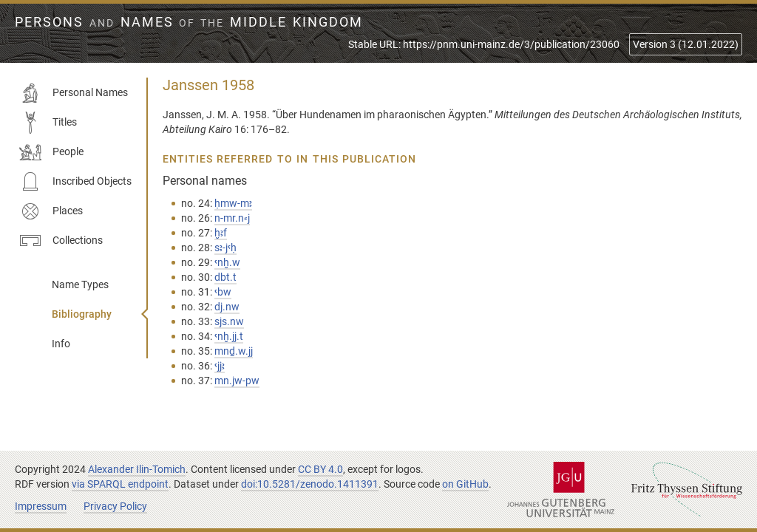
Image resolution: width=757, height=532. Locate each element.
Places (51, 211)
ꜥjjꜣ (220, 366)
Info (61, 344)
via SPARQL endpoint (120, 484)
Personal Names (74, 93)
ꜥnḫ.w (227, 262)
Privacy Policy (115, 506)
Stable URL (484, 44)
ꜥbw (223, 292)
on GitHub (465, 484)
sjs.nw (229, 321)
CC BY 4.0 (320, 469)
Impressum (41, 506)
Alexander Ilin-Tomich (137, 469)
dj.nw (227, 307)
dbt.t (225, 277)
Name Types (80, 284)
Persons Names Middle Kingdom (189, 22)
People (51, 152)
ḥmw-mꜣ (233, 203)
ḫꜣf (221, 233)
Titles (48, 123)
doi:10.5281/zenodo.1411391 (310, 484)
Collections (61, 241)
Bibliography (82, 314)
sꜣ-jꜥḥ (225, 248)
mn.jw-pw (237, 381)
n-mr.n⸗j (232, 218)
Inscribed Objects (75, 182)
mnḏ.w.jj (234, 351)
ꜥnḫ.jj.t (229, 336)
